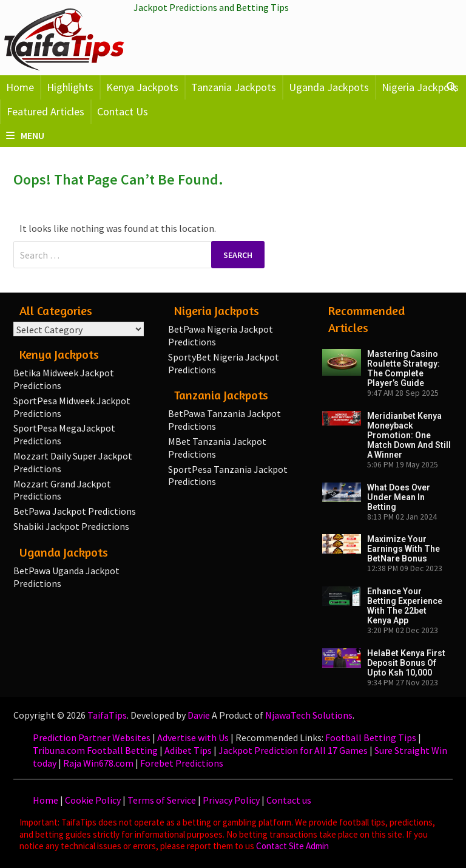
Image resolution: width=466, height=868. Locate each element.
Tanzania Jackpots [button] (234, 87)
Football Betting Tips (371, 737)
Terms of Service (162, 800)
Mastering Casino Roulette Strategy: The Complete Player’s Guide (404, 368)
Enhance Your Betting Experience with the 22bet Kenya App (405, 606)
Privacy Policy (231, 800)
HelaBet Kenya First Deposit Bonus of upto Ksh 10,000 (406, 663)
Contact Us (123, 111)
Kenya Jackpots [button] (142, 87)
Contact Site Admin (292, 846)
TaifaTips (107, 715)
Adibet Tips (188, 750)
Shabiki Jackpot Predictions (71, 526)
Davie (199, 715)
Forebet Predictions (182, 763)
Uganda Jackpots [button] (329, 87)
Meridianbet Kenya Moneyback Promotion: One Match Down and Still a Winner (409, 435)
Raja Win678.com (98, 763)
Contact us (289, 800)
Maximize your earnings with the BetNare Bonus (404, 549)
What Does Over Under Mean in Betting (399, 497)
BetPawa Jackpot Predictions (75, 511)
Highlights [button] (70, 87)
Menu (25, 135)
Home (20, 87)
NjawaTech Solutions (309, 715)
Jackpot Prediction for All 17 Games (293, 750)
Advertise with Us (193, 737)
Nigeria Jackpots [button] (420, 87)
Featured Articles (46, 111)
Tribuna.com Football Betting (95, 750)
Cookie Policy (93, 800)
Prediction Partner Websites (92, 737)
